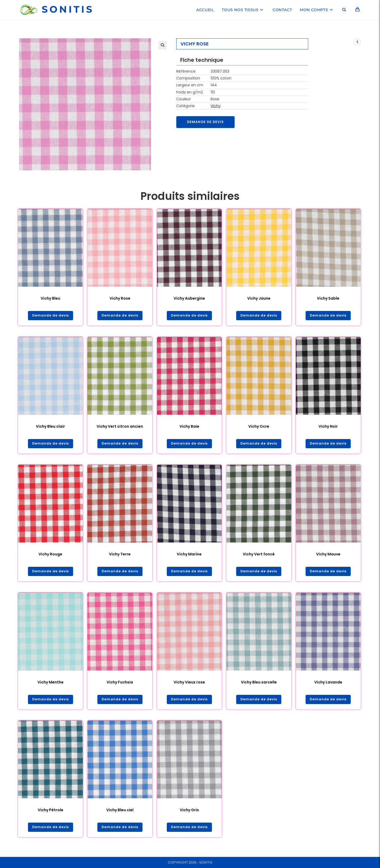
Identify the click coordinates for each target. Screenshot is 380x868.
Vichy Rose (120, 298)
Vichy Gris (189, 813)
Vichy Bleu (50, 298)
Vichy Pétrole (51, 813)
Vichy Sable (328, 298)
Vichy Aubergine (189, 298)
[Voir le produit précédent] (357, 42)
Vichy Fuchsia (120, 684)
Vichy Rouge (50, 555)
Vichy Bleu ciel (120, 813)
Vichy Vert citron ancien (120, 427)
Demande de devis (208, 122)
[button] (163, 45)
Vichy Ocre (259, 427)
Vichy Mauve (328, 555)
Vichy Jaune (259, 298)
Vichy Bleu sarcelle (259, 684)
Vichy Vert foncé (259, 555)
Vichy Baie (189, 427)
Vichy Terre (120, 555)
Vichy (216, 106)
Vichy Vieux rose (189, 684)
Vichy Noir (328, 427)
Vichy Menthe (51, 684)
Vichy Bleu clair (50, 427)
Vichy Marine (189, 555)
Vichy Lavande (328, 684)
